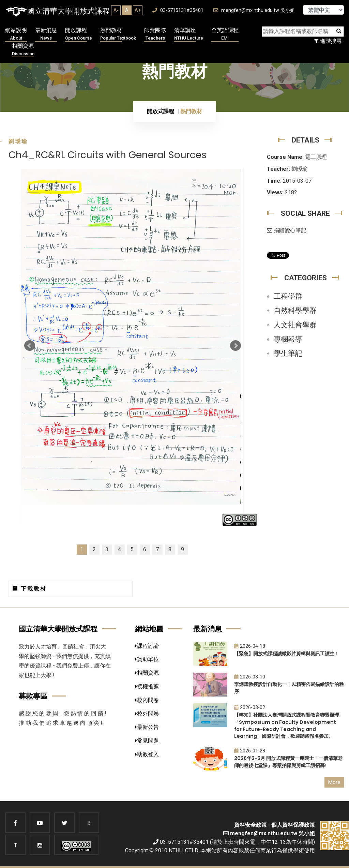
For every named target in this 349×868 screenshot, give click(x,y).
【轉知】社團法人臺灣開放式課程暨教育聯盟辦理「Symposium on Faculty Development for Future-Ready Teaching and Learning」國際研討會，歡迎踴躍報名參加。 (287, 725)
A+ (138, 10)
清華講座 (189, 34)
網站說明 (16, 34)
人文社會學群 (295, 325)
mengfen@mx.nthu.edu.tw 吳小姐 (254, 10)
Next (236, 346)
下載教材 (30, 589)
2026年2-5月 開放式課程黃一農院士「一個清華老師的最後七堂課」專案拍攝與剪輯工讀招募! (288, 762)
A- (116, 10)
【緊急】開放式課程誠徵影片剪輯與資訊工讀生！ (287, 654)
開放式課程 (161, 111)
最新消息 (46, 34)
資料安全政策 (251, 825)
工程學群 (288, 296)
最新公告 (147, 727)
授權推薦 (147, 686)
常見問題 (147, 741)
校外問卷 (147, 714)
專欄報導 (288, 339)
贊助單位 (147, 659)
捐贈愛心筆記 (287, 230)
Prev (30, 346)
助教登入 (147, 754)
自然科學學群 (295, 311)
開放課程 (79, 34)
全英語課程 (225, 34)
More (334, 782)
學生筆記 (288, 354)
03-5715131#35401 (178, 10)
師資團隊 (155, 34)
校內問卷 (147, 700)
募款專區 (33, 696)
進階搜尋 (328, 41)
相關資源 (23, 50)
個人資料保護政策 (293, 825)
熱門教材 (118, 34)
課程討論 (147, 646)
